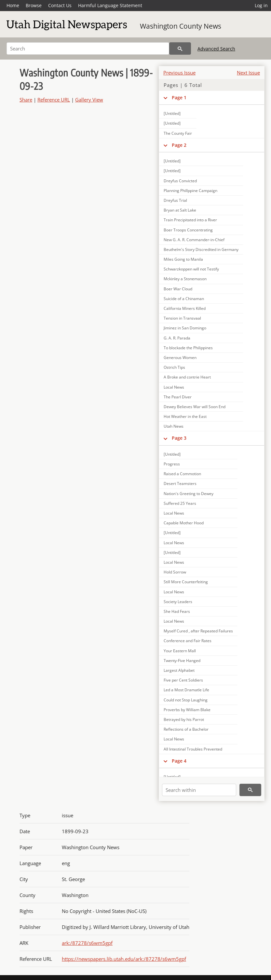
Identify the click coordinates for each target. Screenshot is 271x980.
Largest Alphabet (179, 670)
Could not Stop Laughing (186, 700)
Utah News (174, 426)
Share (26, 100)
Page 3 (179, 438)
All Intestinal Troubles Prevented (193, 749)
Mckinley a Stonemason (185, 279)
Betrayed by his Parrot (184, 719)
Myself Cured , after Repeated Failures (198, 631)
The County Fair (178, 133)
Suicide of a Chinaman (184, 299)
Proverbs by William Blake (187, 710)
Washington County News (181, 26)
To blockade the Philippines (188, 348)
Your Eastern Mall (180, 651)
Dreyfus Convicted (180, 181)
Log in (261, 5)
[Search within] (199, 790)
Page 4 (179, 761)
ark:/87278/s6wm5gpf (87, 943)
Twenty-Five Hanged (182, 661)
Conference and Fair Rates (188, 641)
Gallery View (89, 100)
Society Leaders (178, 602)
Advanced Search (216, 49)
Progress (172, 464)
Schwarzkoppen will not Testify (191, 269)
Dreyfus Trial (175, 200)
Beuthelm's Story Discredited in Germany (201, 249)
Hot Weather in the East (185, 416)
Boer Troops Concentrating (188, 230)
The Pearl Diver (178, 397)
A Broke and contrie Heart (187, 377)
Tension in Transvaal (182, 318)
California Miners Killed (185, 308)
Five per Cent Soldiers (183, 680)
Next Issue (248, 73)
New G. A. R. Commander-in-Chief (194, 240)
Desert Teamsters (180, 483)
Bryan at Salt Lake (180, 210)
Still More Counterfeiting (186, 582)
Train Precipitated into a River (190, 220)
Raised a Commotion (182, 474)
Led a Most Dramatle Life (186, 690)
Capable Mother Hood (184, 523)
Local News (174, 387)
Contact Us (60, 5)
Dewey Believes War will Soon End (195, 407)
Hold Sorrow (175, 572)
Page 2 (179, 145)
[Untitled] (172, 113)
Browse (34, 5)
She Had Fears (177, 611)
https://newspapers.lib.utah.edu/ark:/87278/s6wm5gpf (124, 959)
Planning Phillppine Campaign (190, 191)
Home (13, 5)
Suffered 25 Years (180, 503)
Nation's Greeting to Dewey (189, 494)
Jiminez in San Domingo (185, 328)
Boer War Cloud (178, 289)
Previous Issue (179, 73)
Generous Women (180, 358)
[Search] (88, 48)
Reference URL (54, 100)
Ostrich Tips (174, 367)
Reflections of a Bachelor (186, 729)
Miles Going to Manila (183, 259)
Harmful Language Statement (110, 5)
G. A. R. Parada (177, 338)
